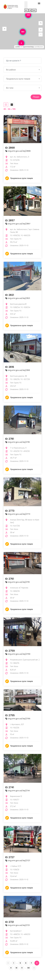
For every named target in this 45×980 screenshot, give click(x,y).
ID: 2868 (10, 148)
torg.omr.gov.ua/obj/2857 (18, 224)
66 (29, 968)
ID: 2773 (10, 511)
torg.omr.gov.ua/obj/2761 (17, 582)
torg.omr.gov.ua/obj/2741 (17, 791)
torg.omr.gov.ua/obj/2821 (18, 298)
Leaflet (18, 47)
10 (16, 968)
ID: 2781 (10, 439)
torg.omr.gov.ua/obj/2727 (18, 860)
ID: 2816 (10, 367)
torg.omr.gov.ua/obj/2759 (18, 654)
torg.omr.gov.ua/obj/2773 (18, 514)
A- (26, 10)
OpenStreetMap (28, 47)
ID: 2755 (10, 715)
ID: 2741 (10, 787)
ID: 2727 (10, 857)
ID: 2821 (10, 295)
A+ (34, 10)
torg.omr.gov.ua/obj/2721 (17, 925)
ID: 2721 (10, 922)
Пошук (36, 97)
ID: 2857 (10, 220)
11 (22, 968)
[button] (4, 29)
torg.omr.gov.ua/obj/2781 (18, 442)
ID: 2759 (10, 651)
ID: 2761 (10, 579)
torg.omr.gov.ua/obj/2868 (18, 151)
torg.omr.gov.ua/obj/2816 (18, 370)
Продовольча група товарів (21, 178)
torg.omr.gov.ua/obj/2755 (18, 719)
